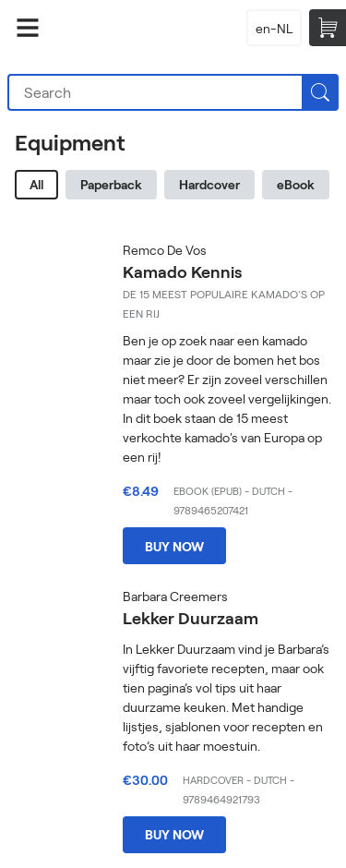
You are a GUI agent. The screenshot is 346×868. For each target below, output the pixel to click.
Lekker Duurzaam (191, 618)
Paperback (111, 184)
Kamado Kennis (182, 271)
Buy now (174, 546)
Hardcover (209, 184)
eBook (296, 184)
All (36, 184)
